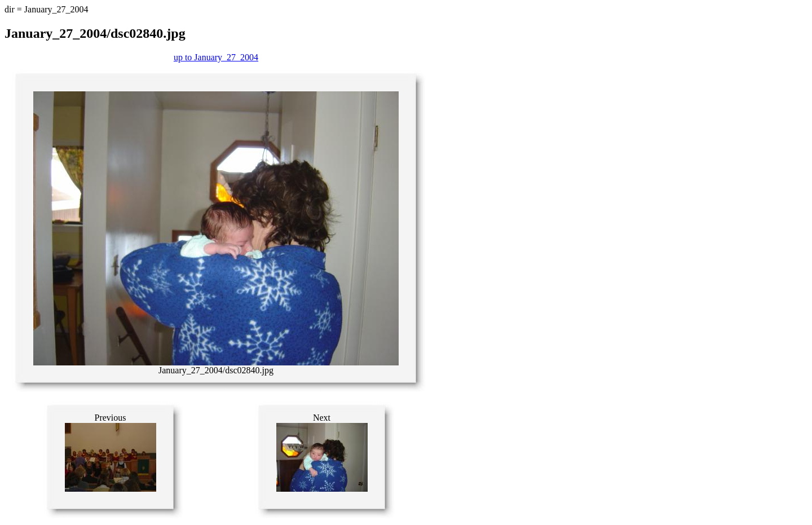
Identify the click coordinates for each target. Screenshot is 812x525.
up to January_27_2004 (216, 57)
